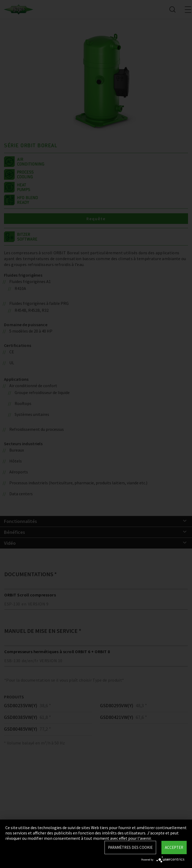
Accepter (174, 847)
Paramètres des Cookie (130, 847)
